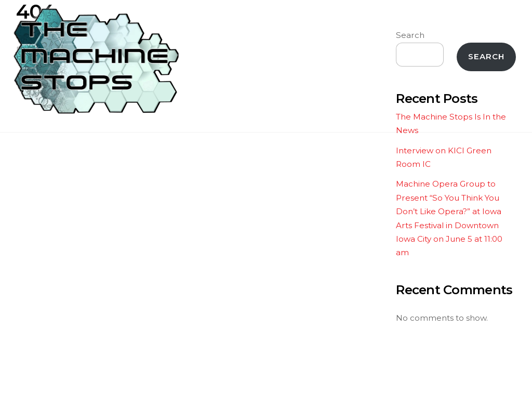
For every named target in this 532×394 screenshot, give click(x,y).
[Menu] (500, 14)
